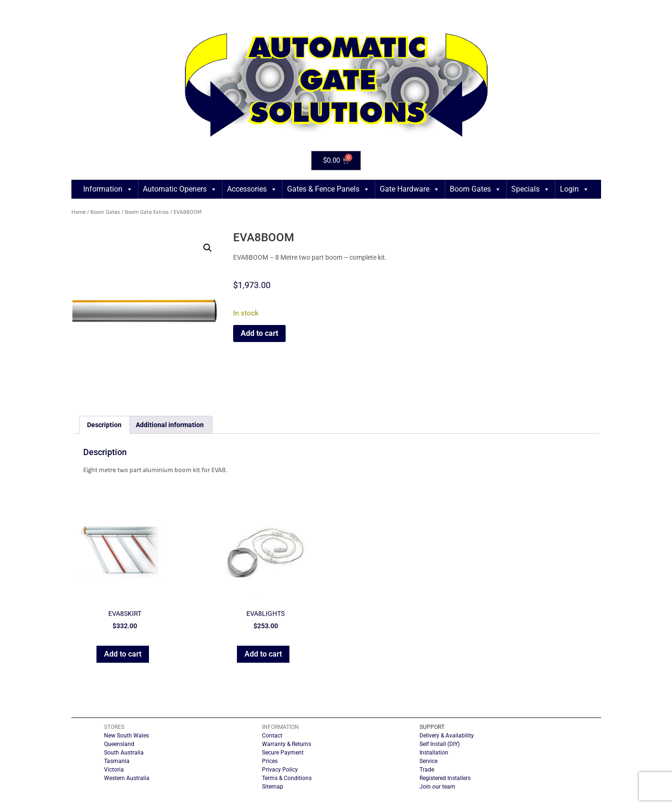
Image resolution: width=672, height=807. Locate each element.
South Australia (124, 753)
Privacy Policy (280, 770)
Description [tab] (104, 425)
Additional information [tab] (170, 425)
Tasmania (117, 761)
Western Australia (127, 778)
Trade (427, 770)
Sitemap (273, 787)
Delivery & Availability (447, 736)
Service (428, 761)
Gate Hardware (410, 189)
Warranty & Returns (287, 744)
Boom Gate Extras (147, 212)
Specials (531, 189)
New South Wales (127, 736)
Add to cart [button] (123, 654)
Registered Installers (445, 778)
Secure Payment (283, 753)
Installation (434, 753)
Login (575, 189)
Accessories (252, 189)
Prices (270, 761)
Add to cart (259, 333)
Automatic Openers (180, 189)
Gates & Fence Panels (328, 189)
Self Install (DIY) (440, 744)
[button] (208, 248)
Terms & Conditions (287, 778)
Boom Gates (476, 189)
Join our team (437, 787)
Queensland (119, 744)
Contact (272, 736)
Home (79, 212)
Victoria (114, 770)
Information (108, 189)
